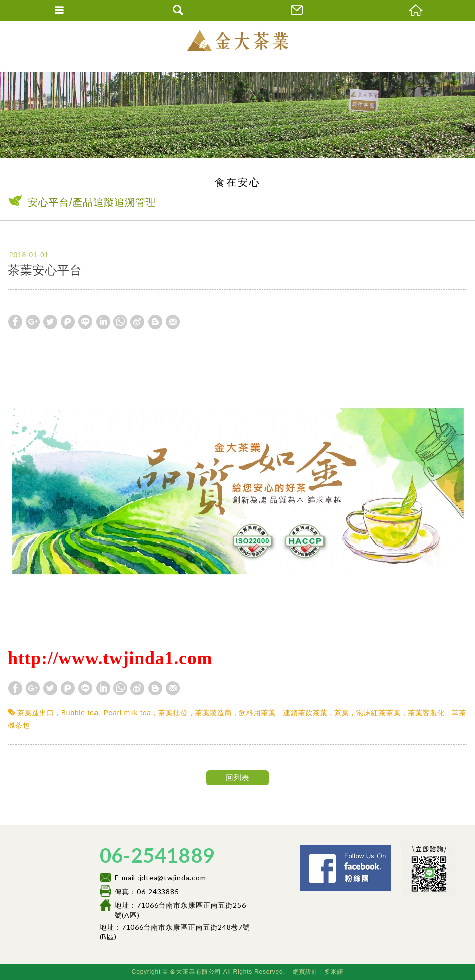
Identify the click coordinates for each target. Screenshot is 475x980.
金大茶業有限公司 (238, 40)
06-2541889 (157, 855)
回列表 (237, 777)
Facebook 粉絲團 (394, 850)
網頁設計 (305, 972)
